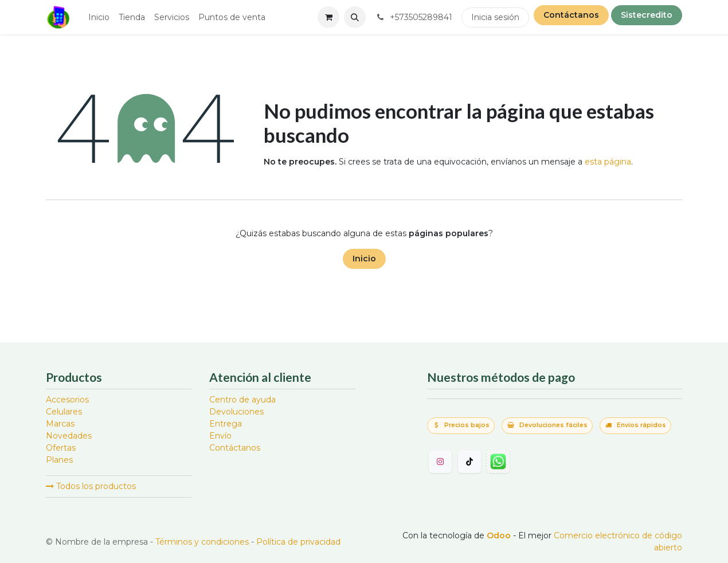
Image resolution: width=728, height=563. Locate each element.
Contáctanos (571, 15)
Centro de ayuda (242, 400)
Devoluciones (236, 412)
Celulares (64, 412)
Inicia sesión (495, 17)
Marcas (60, 424)
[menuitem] (99, 17)
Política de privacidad (298, 542)
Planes (59, 460)
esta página (608, 162)
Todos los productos (91, 486)
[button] (355, 17)
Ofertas (61, 448)
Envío (220, 436)
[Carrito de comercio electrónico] (328, 17)
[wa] (498, 462)
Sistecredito (647, 15)
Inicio (364, 259)
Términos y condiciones (202, 542)
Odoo (500, 535)
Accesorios (67, 400)
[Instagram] (440, 462)
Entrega (226, 424)
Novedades (69, 436)
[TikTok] (469, 462)
